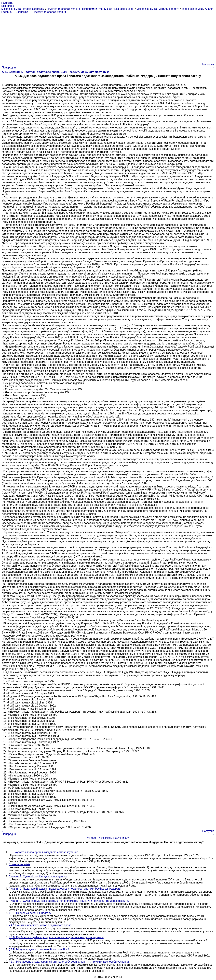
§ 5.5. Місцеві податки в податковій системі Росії (39, 949)
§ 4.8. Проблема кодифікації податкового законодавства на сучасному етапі (56, 937)
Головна (6, 12)
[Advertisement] (108, 37)
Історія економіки (34, 9)
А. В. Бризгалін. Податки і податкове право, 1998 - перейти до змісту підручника (56, 72)
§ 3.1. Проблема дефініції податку (30, 913)
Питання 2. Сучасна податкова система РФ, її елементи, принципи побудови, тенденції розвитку (69, 901)
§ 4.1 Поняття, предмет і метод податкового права (40, 925)
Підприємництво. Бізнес (97, 9)
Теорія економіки (192, 9)
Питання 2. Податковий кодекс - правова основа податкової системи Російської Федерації (65, 889)
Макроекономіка (147, 9)
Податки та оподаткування (63, 9)
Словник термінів (19, 864)
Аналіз (209, 9)
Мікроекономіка (11, 9)
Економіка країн (124, 9)
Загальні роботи (169, 9)
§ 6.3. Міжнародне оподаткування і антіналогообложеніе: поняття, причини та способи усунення (69, 962)
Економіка (8, 6)
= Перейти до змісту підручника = (108, 838)
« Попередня (9, 66)
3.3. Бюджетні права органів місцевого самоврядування (43, 852)
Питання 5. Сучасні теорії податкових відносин (38, 876)
